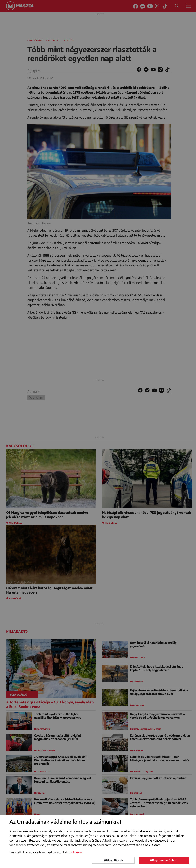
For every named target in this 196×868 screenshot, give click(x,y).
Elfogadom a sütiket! (164, 860)
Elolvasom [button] (76, 852)
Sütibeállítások (113, 860)
